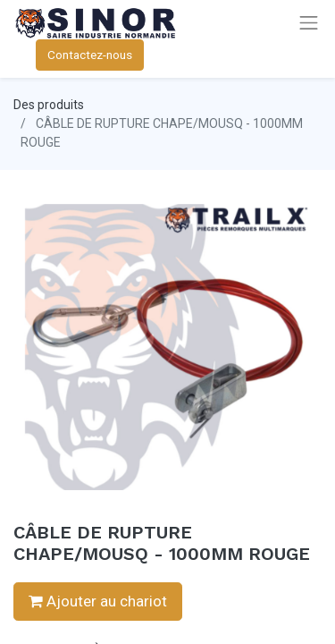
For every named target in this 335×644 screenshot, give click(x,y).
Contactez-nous (90, 55)
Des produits (49, 105)
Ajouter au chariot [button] (98, 601)
